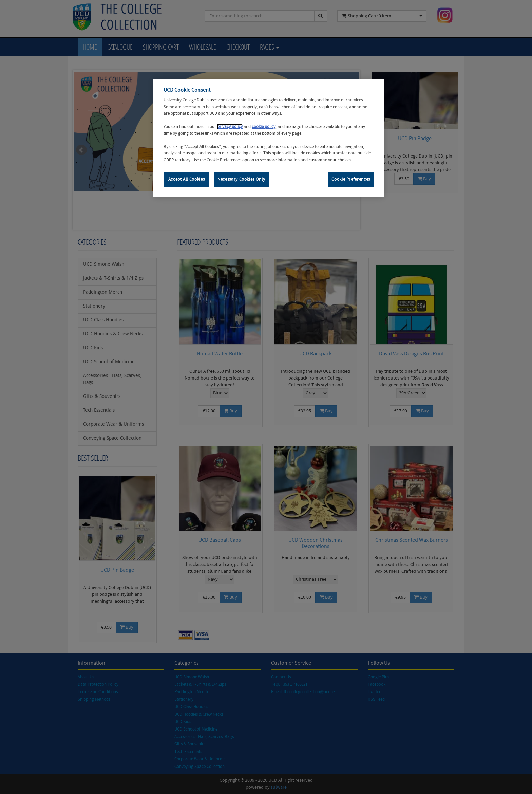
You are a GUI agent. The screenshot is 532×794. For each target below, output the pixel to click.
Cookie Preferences (351, 179)
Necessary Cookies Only (241, 179)
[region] (269, 138)
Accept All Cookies (187, 179)
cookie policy (264, 127)
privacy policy (230, 127)
